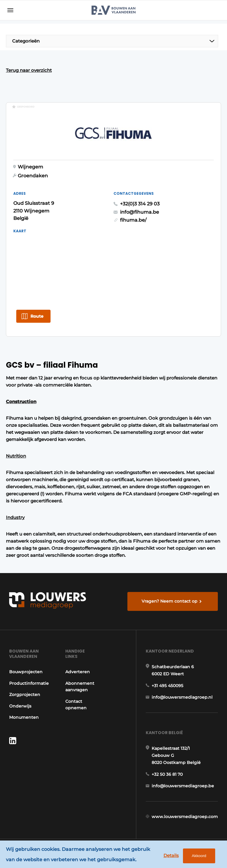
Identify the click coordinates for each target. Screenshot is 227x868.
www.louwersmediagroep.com (185, 817)
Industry (15, 517)
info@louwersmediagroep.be (183, 786)
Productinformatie (29, 683)
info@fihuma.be (140, 212)
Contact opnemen (76, 705)
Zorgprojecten (25, 695)
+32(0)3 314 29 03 (140, 204)
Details (171, 855)
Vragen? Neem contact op (170, 601)
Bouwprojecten (26, 672)
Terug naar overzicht (29, 70)
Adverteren (78, 672)
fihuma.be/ (133, 220)
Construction (21, 401)
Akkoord (199, 856)
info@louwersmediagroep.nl (182, 697)
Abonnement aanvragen (80, 687)
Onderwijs (20, 706)
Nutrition (16, 456)
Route (37, 316)
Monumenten (24, 717)
